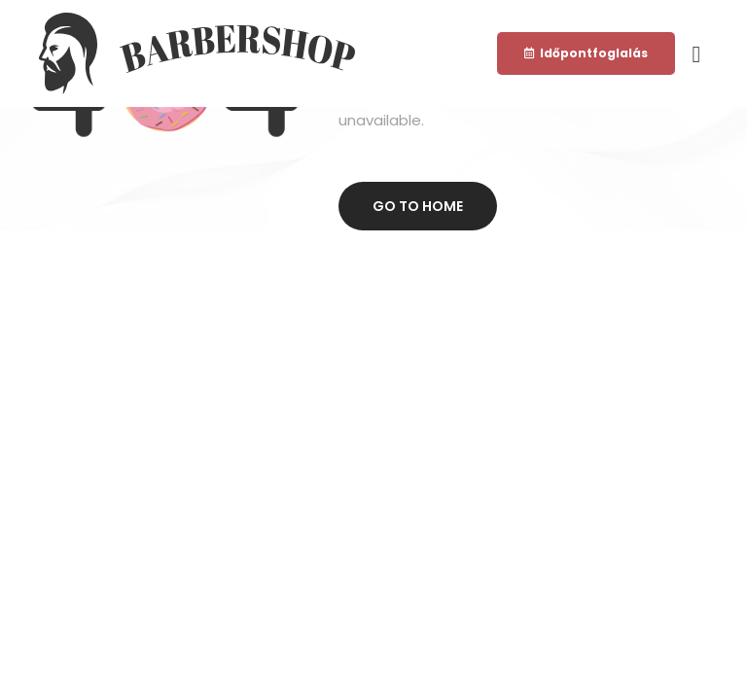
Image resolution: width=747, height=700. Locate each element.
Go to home (418, 206)
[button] (586, 53)
